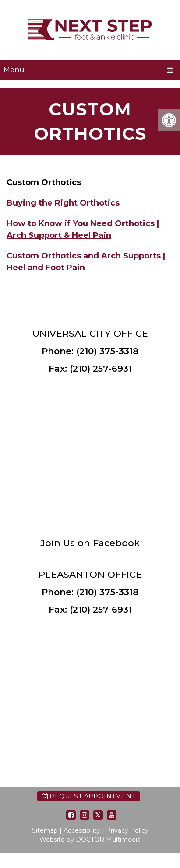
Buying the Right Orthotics (63, 203)
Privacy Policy (127, 830)
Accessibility (82, 830)
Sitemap (45, 830)
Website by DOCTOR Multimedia (90, 840)
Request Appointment (89, 796)
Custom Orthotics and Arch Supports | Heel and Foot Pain (86, 262)
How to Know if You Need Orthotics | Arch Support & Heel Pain (83, 229)
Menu (14, 70)
